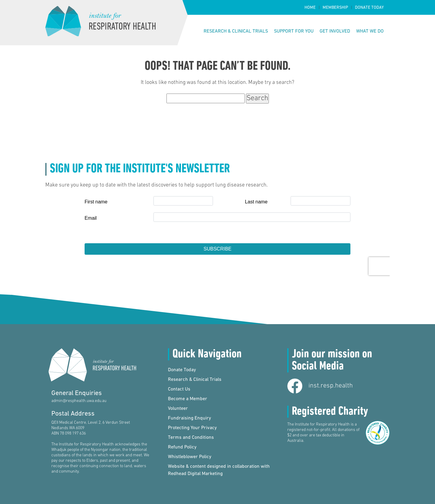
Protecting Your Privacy (192, 428)
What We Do (370, 31)
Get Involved (335, 31)
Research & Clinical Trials (236, 31)
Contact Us (179, 389)
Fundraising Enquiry (190, 418)
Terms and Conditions (191, 438)
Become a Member (188, 399)
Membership (335, 8)
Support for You (294, 31)
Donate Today (369, 8)
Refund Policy (182, 447)
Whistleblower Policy (190, 457)
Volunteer (178, 409)
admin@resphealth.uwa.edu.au (79, 401)
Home (310, 8)
